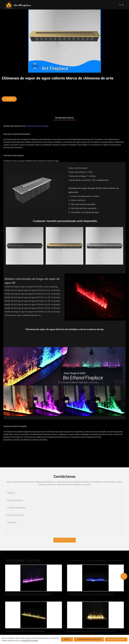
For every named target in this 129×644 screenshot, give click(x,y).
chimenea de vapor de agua (37, 126)
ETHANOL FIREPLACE (77, 561)
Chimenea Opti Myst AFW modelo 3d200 (25, 631)
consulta (9, 99)
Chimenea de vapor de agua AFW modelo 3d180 (28, 594)
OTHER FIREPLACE (116, 561)
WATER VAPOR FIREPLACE (97, 561)
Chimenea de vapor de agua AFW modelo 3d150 (90, 594)
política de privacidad (30, 641)
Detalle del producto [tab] (65, 118)
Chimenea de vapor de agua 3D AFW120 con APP (91, 631)
